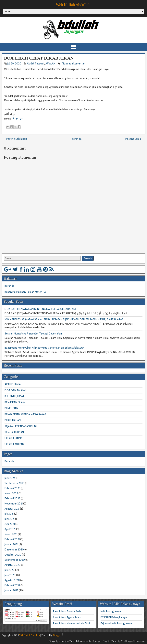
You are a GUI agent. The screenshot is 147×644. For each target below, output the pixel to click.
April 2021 (10, 529)
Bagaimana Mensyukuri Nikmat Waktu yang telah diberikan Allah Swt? (44, 348)
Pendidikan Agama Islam (67, 617)
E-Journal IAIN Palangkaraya (116, 623)
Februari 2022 (12, 498)
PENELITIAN (11, 408)
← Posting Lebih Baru (15, 139)
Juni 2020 (10, 575)
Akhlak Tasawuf (36, 63)
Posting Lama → (135, 139)
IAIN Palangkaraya (111, 611)
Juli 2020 (10, 570)
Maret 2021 (11, 534)
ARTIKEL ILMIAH (13, 384)
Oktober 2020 (13, 555)
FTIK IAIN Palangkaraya (114, 617)
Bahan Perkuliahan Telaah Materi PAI (25, 292)
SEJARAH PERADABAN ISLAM (21, 426)
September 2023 (14, 483)
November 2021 (14, 503)
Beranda (77, 139)
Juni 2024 (10, 478)
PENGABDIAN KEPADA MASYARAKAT (25, 414)
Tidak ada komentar (73, 63)
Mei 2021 (10, 524)
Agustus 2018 (12, 580)
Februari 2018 (12, 585)
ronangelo (64, 641)
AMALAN (50, 63)
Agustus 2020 (12, 565)
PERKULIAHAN (13, 420)
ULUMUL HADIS (13, 438)
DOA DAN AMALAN (16, 390)
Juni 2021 (10, 519)
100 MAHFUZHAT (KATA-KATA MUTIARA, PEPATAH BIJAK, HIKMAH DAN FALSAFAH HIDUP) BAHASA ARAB (64, 319)
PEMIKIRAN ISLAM (15, 402)
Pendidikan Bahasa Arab (67, 611)
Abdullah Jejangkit (92, 641)
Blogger (57, 635)
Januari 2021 (11, 544)
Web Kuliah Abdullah (73, 5)
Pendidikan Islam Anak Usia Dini (71, 623)
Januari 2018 (11, 590)
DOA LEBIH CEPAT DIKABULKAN (39, 58)
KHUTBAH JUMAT (14, 396)
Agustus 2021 (12, 509)
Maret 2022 (11, 493)
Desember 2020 (14, 549)
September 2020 (15, 560)
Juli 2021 (9, 514)
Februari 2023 (12, 488)
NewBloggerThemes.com (133, 641)
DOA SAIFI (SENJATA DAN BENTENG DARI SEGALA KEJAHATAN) (40, 309)
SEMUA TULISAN (14, 432)
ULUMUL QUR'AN (14, 444)
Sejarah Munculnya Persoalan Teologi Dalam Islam (34, 333)
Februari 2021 (12, 539)
